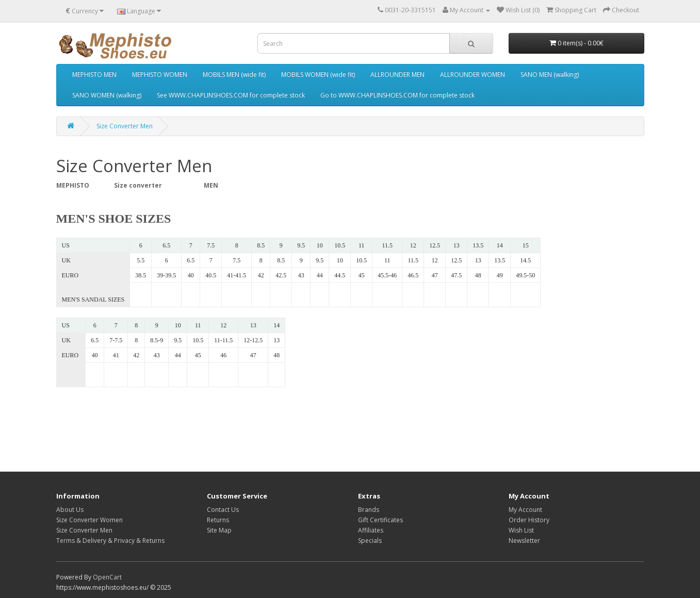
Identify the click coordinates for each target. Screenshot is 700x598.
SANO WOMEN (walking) (107, 95)
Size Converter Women (89, 520)
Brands (369, 510)
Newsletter (524, 541)
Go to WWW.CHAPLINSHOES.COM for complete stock (397, 95)
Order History (529, 520)
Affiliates (371, 530)
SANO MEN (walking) (550, 74)
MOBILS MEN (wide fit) (234, 74)
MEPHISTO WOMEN (160, 74)
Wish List (521, 530)
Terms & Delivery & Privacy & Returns (110, 541)
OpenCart (107, 577)
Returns (218, 520)
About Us (70, 510)
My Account (525, 510)
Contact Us (223, 510)
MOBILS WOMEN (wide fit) (318, 74)
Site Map (219, 530)
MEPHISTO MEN (94, 74)
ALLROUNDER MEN (397, 74)
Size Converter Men (125, 126)
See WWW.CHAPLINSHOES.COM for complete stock (231, 95)
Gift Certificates (380, 520)
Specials (370, 541)
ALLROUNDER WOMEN (473, 74)
